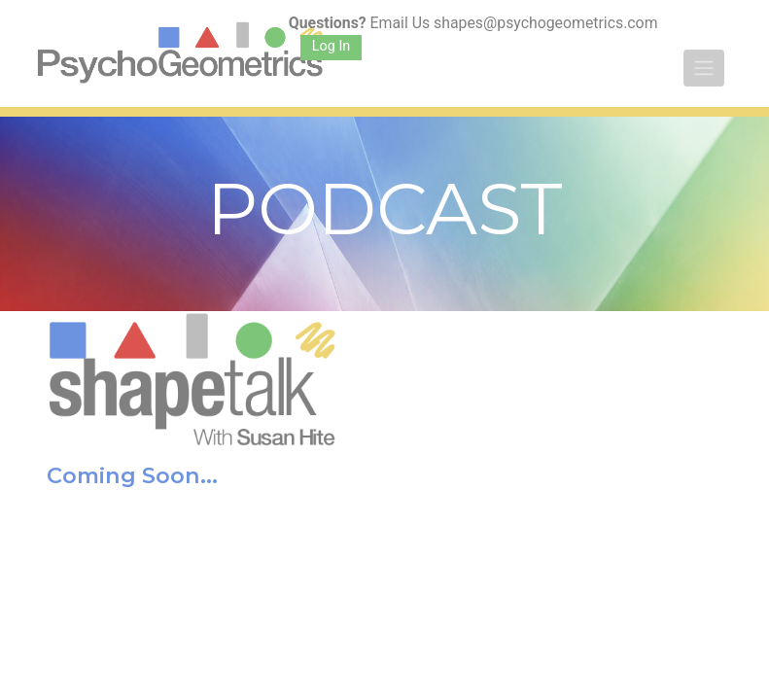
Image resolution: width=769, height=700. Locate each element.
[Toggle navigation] (704, 68)
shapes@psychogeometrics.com (545, 23)
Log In (331, 46)
